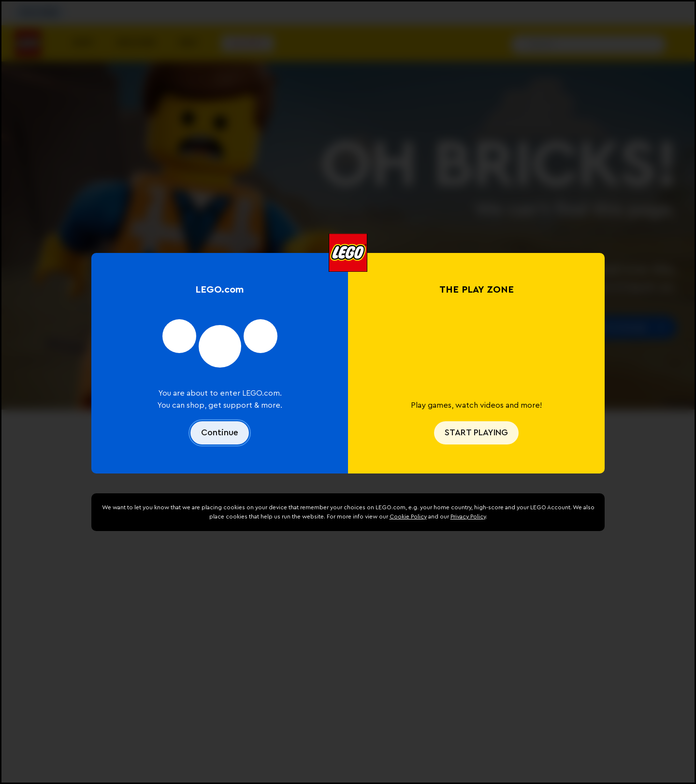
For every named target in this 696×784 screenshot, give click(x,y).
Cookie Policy (408, 517)
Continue (220, 432)
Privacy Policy (468, 517)
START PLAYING (476, 432)
